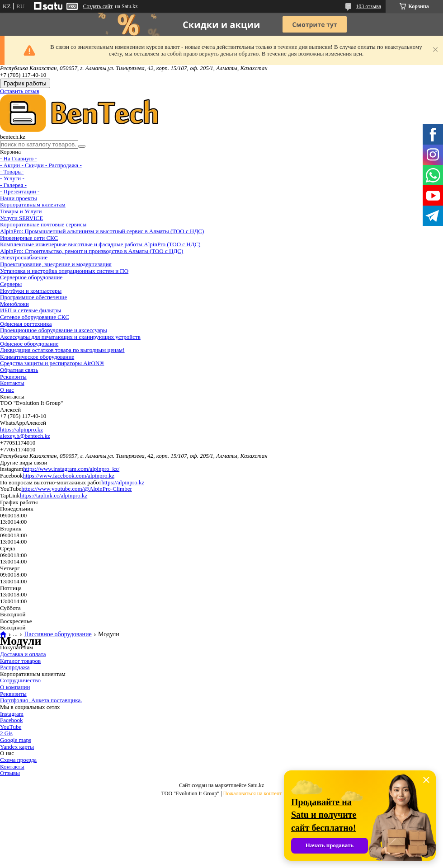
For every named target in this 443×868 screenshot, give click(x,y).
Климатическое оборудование (37, 357)
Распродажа (15, 667)
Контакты (12, 383)
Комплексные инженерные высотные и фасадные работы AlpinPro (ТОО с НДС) (100, 244)
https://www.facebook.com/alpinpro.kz (69, 476)
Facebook (12, 720)
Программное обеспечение (33, 297)
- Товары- (12, 171)
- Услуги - (12, 178)
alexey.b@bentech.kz (25, 436)
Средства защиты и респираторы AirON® (52, 363)
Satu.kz (256, 785)
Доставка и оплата (23, 654)
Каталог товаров (20, 661)
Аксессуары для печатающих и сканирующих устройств (70, 337)
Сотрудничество (20, 680)
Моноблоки (14, 304)
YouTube (11, 727)
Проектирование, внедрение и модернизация (56, 264)
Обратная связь (19, 370)
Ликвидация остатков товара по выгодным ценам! (62, 350)
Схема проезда (18, 760)
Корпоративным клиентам (33, 204)
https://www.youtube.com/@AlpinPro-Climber (76, 489)
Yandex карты (17, 747)
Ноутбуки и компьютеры (31, 291)
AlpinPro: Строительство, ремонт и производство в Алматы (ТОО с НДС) (92, 251)
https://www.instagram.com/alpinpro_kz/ (71, 469)
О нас (7, 390)
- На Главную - (19, 158)
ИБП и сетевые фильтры (31, 310)
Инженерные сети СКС (29, 238)
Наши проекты (19, 198)
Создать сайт (98, 6)
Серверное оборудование (31, 277)
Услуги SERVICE (21, 218)
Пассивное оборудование (58, 634)
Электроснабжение (24, 257)
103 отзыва (368, 6)
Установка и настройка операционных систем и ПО (64, 271)
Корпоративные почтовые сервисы (43, 224)
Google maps (16, 740)
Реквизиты (13, 377)
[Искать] (82, 146)
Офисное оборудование (29, 344)
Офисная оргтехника (26, 324)
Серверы (11, 284)
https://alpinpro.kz (21, 429)
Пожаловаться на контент (253, 793)
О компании (15, 687)
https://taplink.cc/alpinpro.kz (54, 495)
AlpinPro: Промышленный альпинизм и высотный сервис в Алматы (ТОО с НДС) (102, 231)
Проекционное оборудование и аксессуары (54, 330)
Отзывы (10, 773)
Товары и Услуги (21, 211)
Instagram (12, 714)
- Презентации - (20, 191)
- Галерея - (13, 185)
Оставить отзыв (20, 91)
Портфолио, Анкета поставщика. (41, 700)
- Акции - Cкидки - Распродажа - (41, 165)
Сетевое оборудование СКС (35, 317)
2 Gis (6, 733)
